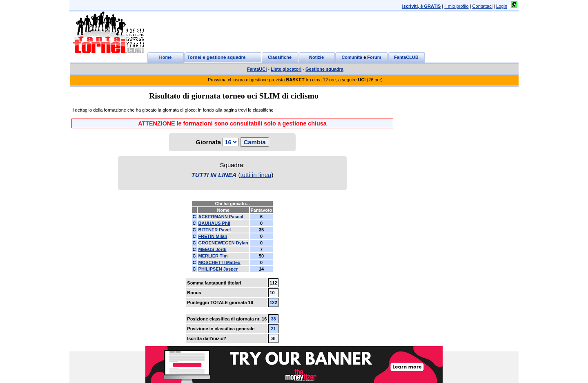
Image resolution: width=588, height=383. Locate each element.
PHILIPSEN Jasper (218, 269)
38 (273, 319)
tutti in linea (256, 175)
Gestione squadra (324, 69)
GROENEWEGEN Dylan (223, 243)
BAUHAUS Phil (214, 223)
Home (166, 57)
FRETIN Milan (213, 236)
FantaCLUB (406, 57)
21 (273, 329)
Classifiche (280, 57)
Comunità (352, 57)
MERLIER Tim (213, 256)
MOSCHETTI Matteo (219, 262)
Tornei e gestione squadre (217, 57)
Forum (374, 57)
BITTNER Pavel (215, 230)
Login (502, 6)
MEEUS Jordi (213, 249)
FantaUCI (257, 69)
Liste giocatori (286, 69)
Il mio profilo (456, 6)
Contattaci (483, 6)
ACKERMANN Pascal (221, 217)
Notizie (316, 57)
